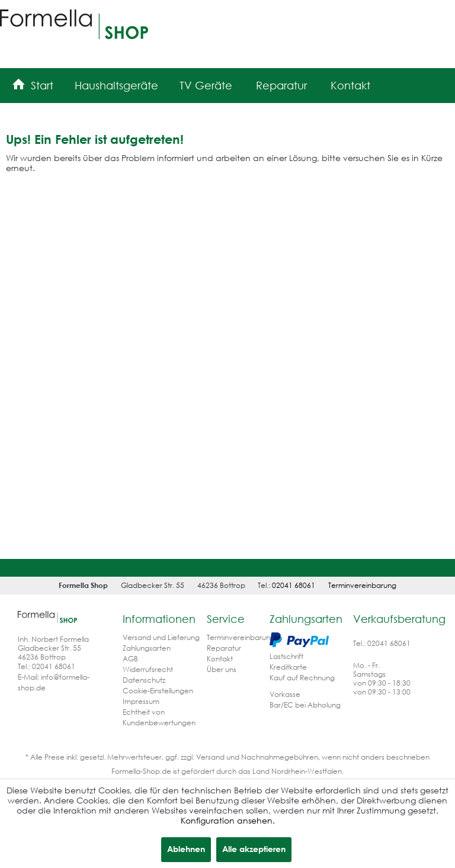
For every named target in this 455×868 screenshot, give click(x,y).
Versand (210, 757)
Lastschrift (286, 656)
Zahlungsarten (147, 648)
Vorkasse (285, 694)
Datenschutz (144, 680)
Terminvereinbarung (362, 585)
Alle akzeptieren (254, 849)
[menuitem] (33, 83)
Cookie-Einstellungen (158, 691)
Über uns (222, 669)
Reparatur (224, 648)
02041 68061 (294, 585)
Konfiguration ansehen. (228, 820)
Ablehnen (186, 849)
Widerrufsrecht (148, 669)
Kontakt (220, 659)
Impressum (141, 701)
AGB (130, 659)
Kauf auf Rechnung (302, 678)
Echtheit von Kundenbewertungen (159, 717)
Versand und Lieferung (161, 637)
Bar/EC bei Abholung (305, 705)
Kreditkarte (288, 667)
